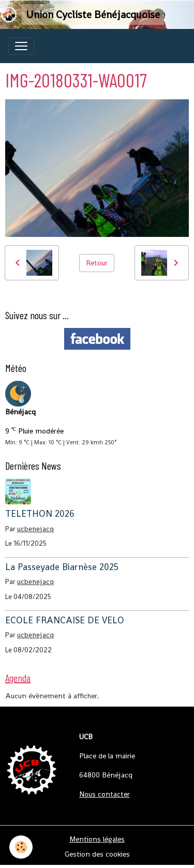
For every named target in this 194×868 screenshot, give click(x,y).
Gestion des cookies (97, 854)
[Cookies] (21, 847)
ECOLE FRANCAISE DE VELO (65, 620)
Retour (97, 263)
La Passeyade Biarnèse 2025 (62, 567)
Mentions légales (97, 839)
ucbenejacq (35, 529)
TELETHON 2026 (40, 514)
